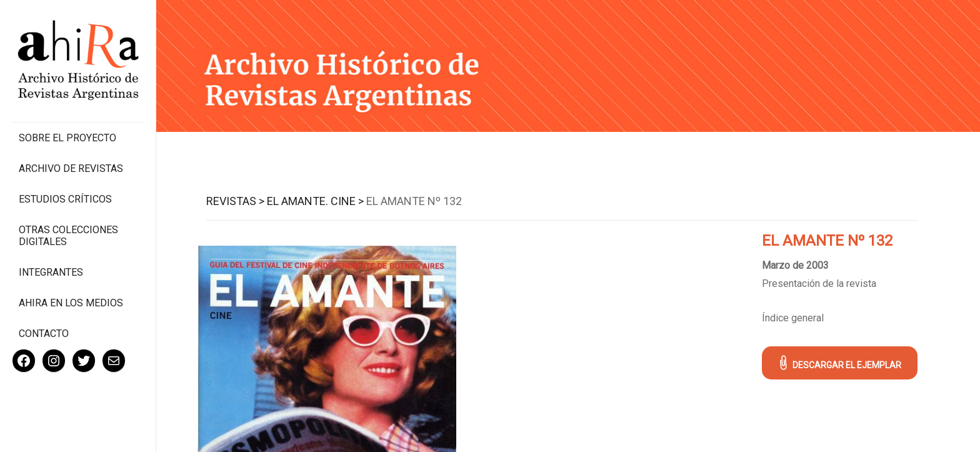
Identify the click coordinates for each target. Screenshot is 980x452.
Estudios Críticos (65, 199)
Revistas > (235, 201)
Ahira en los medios (71, 303)
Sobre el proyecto (67, 138)
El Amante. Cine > (315, 201)
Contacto (44, 334)
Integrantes (51, 272)
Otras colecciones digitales (68, 236)
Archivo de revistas (71, 168)
